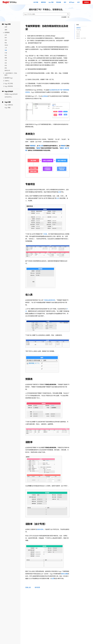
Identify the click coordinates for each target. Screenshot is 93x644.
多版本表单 (40, 529)
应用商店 (45, 96)
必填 (59, 192)
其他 (6, 68)
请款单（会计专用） (82, 38)
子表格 (45, 234)
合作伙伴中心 (8, 97)
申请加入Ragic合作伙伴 (11, 94)
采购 (6, 40)
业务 (6, 35)
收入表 (41, 146)
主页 (78, 2)
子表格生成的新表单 (49, 300)
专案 (6, 50)
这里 (53, 578)
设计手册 (36, 2)
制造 (6, 43)
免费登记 (87, 2)
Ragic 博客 (8, 108)
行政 (6, 60)
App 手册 (51, 2)
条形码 (6, 45)
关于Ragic (72, 2)
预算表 (63, 146)
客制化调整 (65, 574)
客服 (6, 58)
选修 (6, 30)
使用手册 (43, 2)
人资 (6, 48)
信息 (6, 63)
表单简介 (79, 28)
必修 (6, 27)
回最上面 (28, 587)
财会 (6, 55)
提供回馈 (37, 587)
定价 (65, 2)
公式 (57, 198)
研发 (6, 65)
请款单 (38, 148)
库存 (6, 38)
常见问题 (59, 2)
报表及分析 (7, 70)
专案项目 (33, 146)
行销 (6, 53)
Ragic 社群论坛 (9, 105)
